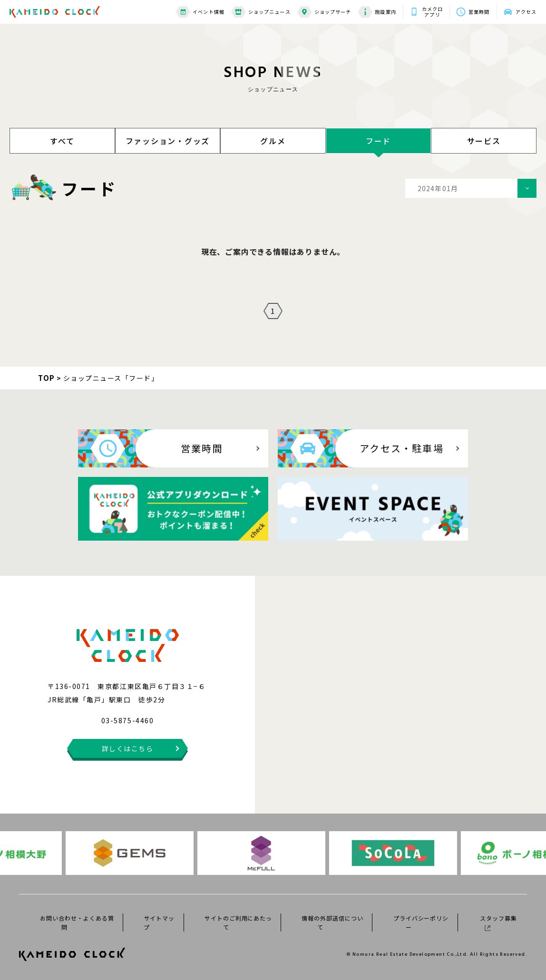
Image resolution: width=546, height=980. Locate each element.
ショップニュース (261, 12)
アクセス (526, 12)
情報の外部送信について (332, 922)
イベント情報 (200, 12)
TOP (47, 378)
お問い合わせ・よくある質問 (77, 922)
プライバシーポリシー (421, 922)
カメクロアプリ (432, 12)
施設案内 (377, 12)
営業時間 (479, 12)
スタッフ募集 (498, 922)
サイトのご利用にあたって (239, 922)
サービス (484, 141)
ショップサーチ (324, 12)
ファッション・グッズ (168, 141)
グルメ (273, 141)
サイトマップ (159, 922)
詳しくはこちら (128, 748)
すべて (62, 141)
